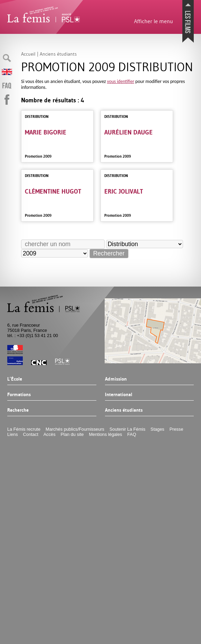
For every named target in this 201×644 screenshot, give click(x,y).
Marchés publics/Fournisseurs (75, 429)
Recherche (18, 410)
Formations (19, 395)
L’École (15, 379)
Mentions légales (105, 434)
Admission (116, 379)
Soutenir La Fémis (127, 429)
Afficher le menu (154, 21)
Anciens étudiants (124, 410)
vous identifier (121, 81)
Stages (157, 429)
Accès (50, 434)
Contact (31, 434)
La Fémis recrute (24, 429)
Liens (13, 434)
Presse (176, 429)
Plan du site (72, 434)
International (119, 395)
